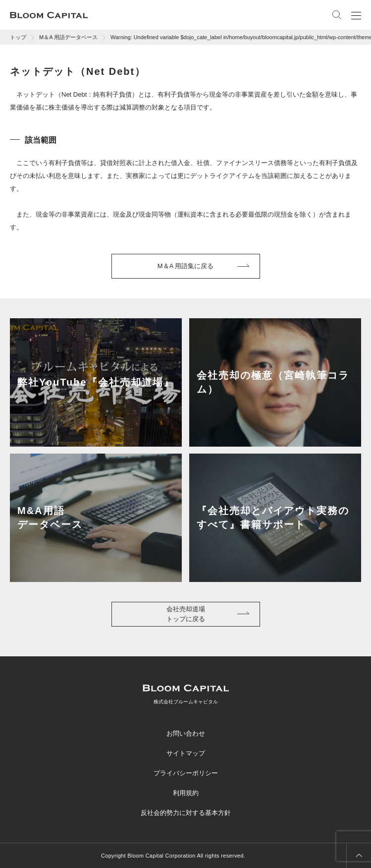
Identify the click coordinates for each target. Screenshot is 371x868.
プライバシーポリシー (186, 773)
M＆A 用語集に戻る (185, 266)
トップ (18, 37)
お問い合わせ (186, 733)
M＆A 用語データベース (68, 37)
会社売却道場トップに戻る (186, 614)
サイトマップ (186, 753)
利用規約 (186, 793)
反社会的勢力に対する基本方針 (186, 813)
